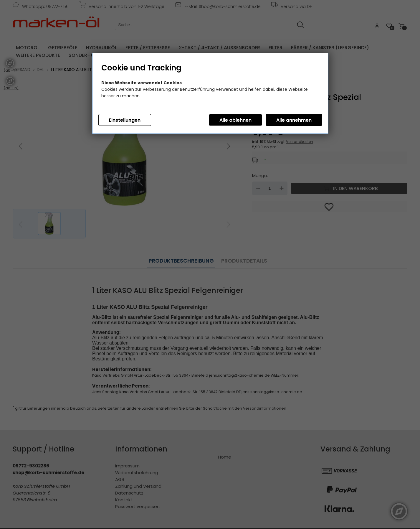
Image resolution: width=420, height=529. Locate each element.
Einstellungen (125, 120)
